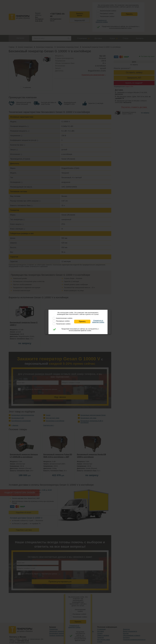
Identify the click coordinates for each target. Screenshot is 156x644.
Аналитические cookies (64, 318)
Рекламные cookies (63, 321)
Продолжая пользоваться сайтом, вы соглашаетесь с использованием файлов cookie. (80, 330)
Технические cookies (63, 324)
